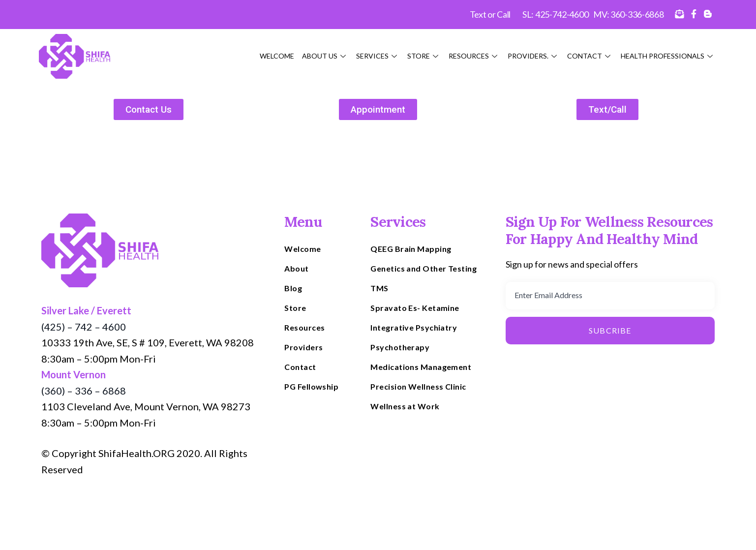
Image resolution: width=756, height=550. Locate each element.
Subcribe (610, 330)
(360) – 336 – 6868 (84, 391)
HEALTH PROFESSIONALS (668, 56)
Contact (590, 56)
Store (424, 56)
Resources (474, 56)
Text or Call (490, 14)
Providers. (533, 56)
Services (378, 56)
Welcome (277, 56)
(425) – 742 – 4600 (84, 327)
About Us (325, 56)
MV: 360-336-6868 (628, 14)
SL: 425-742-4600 (555, 14)
